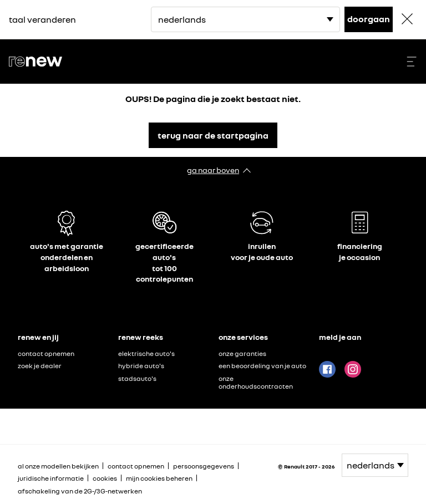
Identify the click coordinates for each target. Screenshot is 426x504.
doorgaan (369, 19)
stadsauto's (137, 378)
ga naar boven (213, 170)
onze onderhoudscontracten (256, 383)
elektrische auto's (146, 353)
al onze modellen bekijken (58, 466)
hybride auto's (141, 366)
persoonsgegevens (204, 466)
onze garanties (242, 353)
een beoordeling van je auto (262, 366)
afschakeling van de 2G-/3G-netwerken (80, 491)
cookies (105, 478)
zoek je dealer (40, 366)
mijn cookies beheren (159, 478)
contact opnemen (46, 353)
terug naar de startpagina (213, 135)
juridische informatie (51, 478)
